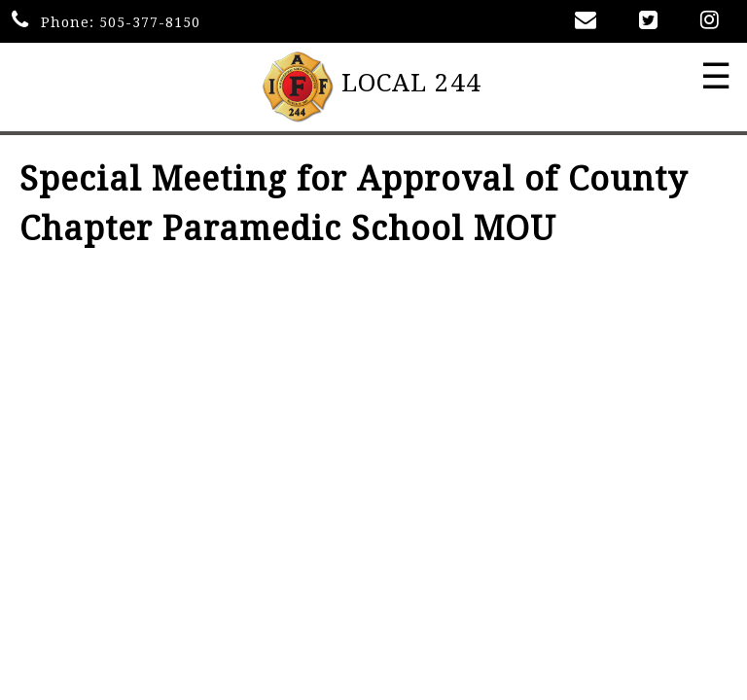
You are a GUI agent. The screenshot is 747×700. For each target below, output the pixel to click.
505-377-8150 (150, 22)
